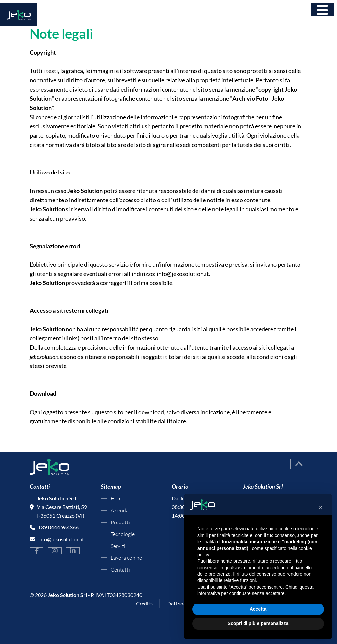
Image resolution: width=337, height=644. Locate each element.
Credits (144, 603)
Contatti (120, 570)
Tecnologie (123, 534)
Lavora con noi (127, 558)
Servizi (118, 546)
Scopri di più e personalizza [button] (258, 623)
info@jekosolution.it (183, 274)
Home (117, 498)
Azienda (120, 510)
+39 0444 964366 (58, 527)
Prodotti (120, 522)
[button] (321, 507)
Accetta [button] (258, 609)
